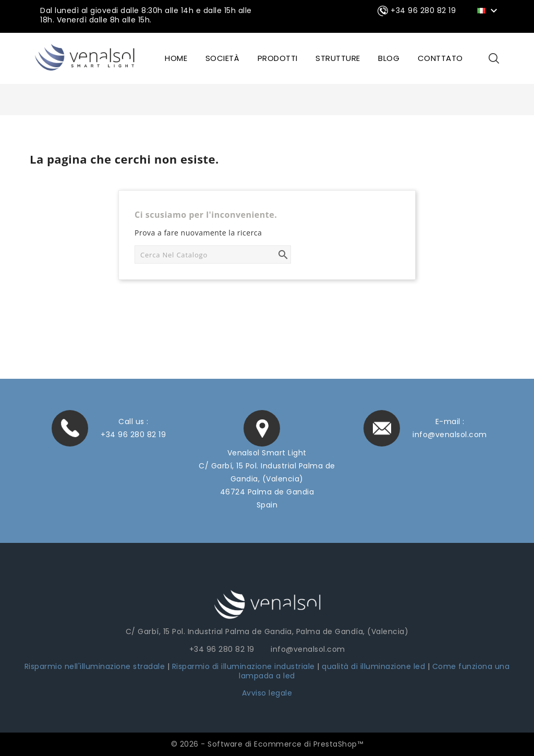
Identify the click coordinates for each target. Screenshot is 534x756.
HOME (176, 58)
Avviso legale (267, 693)
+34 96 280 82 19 (133, 435)
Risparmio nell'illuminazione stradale (95, 666)
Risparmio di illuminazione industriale (245, 666)
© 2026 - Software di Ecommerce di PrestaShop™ (267, 744)
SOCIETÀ (223, 58)
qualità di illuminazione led (373, 666)
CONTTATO (440, 58)
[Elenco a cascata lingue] (489, 10)
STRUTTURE (338, 58)
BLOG (389, 58)
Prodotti (278, 58)
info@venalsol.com (450, 435)
